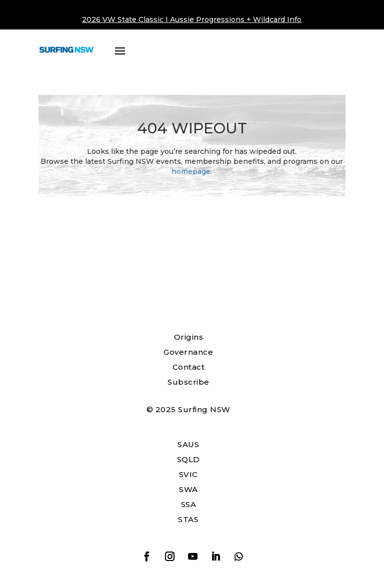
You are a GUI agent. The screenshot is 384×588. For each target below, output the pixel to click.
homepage (191, 171)
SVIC (188, 474)
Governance (188, 352)
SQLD (188, 459)
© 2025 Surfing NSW (188, 409)
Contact (189, 367)
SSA (189, 504)
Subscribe (188, 382)
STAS (188, 519)
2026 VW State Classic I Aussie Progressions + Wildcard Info (192, 19)
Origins (189, 337)
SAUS (188, 444)
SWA (188, 489)
